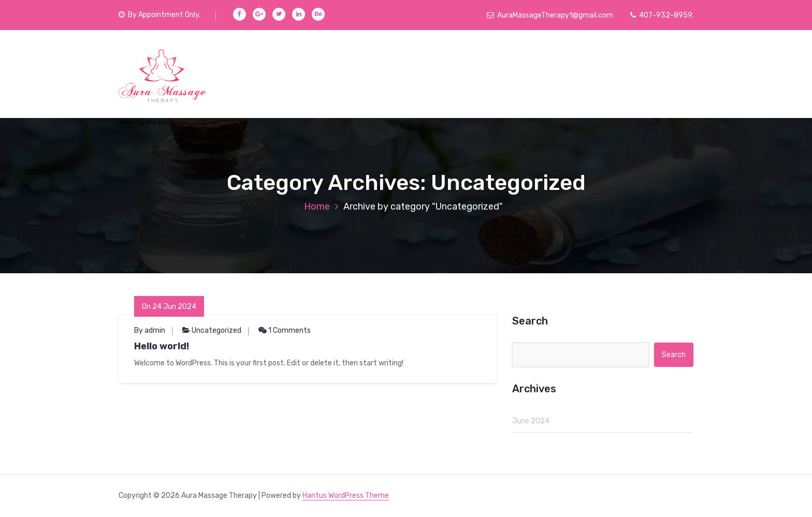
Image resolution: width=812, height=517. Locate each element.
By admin (150, 330)
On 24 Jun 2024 (169, 307)
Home (317, 206)
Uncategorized (216, 330)
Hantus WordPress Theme (346, 496)
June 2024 (531, 421)
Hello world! (162, 346)
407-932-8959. (662, 15)
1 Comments (285, 330)
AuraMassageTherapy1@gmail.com (550, 15)
